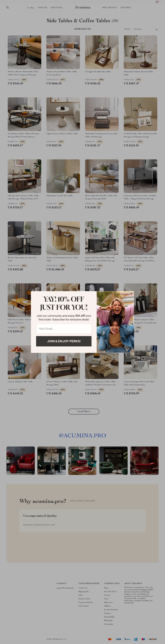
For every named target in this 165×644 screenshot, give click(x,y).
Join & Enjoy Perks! (64, 341)
